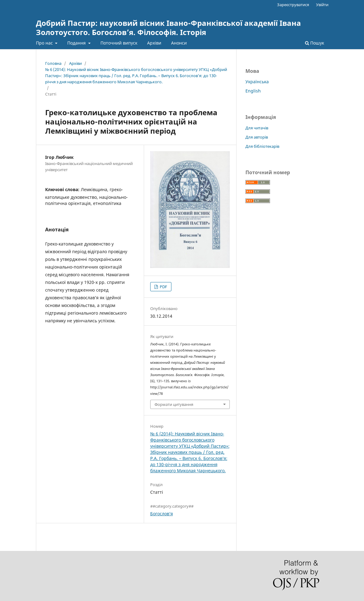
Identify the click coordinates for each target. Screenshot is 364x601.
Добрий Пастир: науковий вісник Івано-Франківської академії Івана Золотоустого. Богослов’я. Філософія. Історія (168, 27)
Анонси (179, 43)
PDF (163, 287)
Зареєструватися (293, 5)
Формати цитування (174, 404)
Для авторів (257, 137)
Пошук (315, 43)
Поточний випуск (119, 43)
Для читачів (257, 128)
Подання (77, 43)
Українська (257, 82)
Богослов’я (162, 514)
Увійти (322, 5)
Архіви (154, 43)
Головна (53, 63)
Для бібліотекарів (262, 146)
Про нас (45, 43)
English (253, 91)
